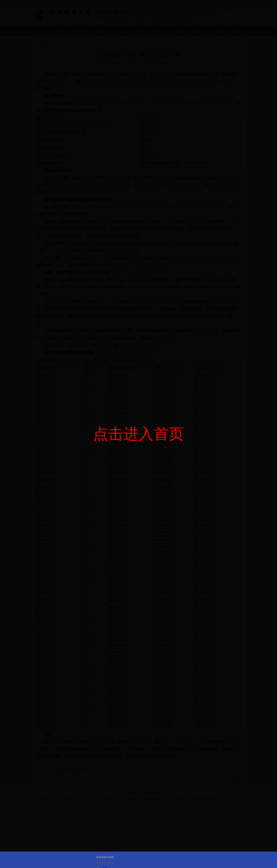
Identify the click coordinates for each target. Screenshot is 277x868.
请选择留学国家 (105, 857)
